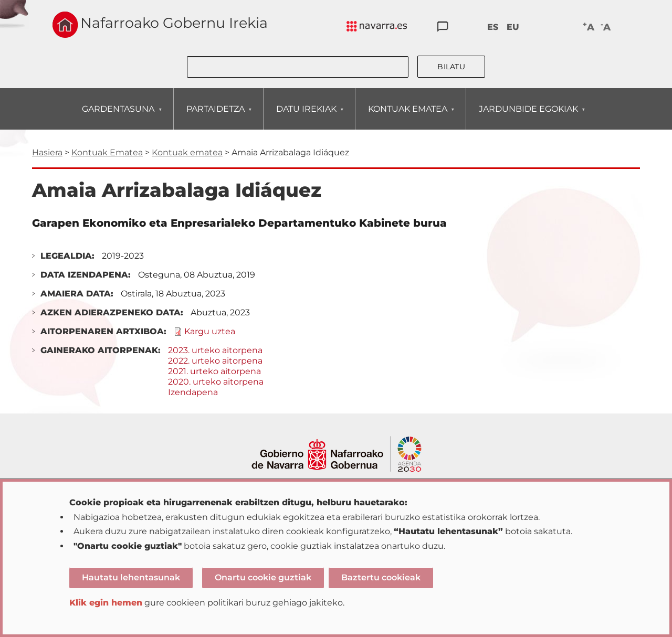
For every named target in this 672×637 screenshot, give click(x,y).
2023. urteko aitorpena (215, 350)
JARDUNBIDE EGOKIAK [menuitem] (528, 117)
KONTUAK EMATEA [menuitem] (407, 117)
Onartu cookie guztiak (263, 577)
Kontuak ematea (187, 152)
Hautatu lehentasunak (131, 577)
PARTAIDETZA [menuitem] (215, 117)
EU (513, 27)
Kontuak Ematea (107, 152)
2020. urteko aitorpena (216, 382)
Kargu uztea (210, 331)
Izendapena (193, 392)
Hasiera (47, 152)
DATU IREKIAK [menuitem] (306, 117)
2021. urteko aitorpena (214, 371)
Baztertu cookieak (381, 577)
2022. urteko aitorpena (215, 361)
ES (493, 27)
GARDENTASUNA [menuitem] (118, 117)
